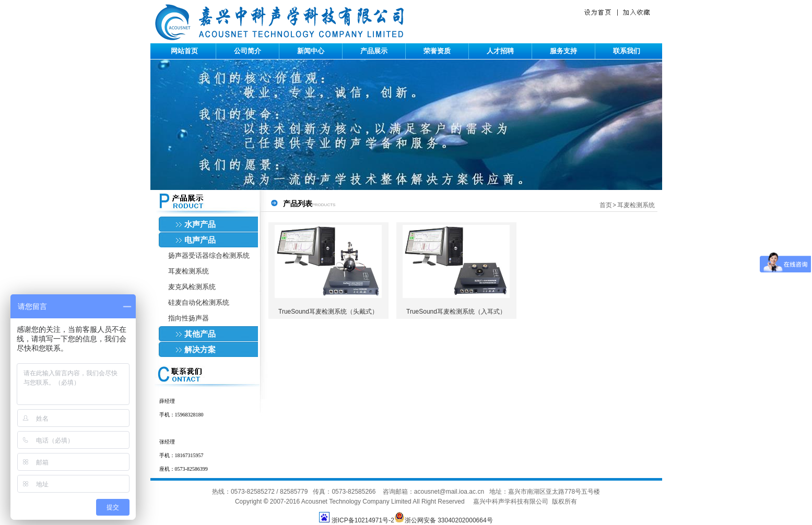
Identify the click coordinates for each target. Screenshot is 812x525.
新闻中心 (311, 51)
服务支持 (563, 51)
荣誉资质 (437, 51)
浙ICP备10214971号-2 (363, 520)
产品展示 (374, 51)
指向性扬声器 (189, 318)
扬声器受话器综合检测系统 (209, 255)
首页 (606, 205)
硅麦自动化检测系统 (199, 302)
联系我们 (627, 51)
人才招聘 (500, 51)
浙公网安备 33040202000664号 (444, 520)
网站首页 (184, 51)
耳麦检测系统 (189, 271)
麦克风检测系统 (192, 287)
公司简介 (248, 51)
